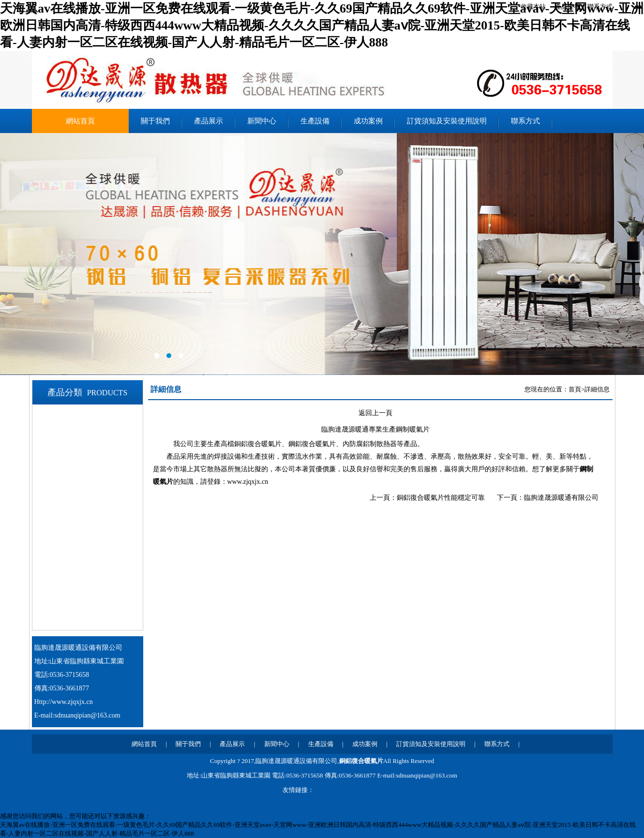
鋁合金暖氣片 (75, 556)
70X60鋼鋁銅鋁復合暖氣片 (96, 437)
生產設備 (315, 121)
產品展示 (209, 121)
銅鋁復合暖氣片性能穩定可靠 (441, 498)
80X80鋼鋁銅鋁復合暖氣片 (96, 517)
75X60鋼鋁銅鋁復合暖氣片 (96, 457)
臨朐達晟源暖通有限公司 (561, 498)
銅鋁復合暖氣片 (361, 761)
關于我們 (155, 121)
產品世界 (568, 7)
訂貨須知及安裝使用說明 (447, 121)
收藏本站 (533, 7)
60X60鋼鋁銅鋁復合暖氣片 (96, 418)
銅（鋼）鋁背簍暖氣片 (90, 616)
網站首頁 (80, 121)
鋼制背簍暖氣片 (79, 596)
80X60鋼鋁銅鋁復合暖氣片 (96, 497)
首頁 (575, 389)
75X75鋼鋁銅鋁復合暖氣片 (96, 477)
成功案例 (368, 121)
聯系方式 (600, 7)
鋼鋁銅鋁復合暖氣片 (86, 537)
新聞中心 (262, 121)
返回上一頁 (375, 413)
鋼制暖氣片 (71, 576)
